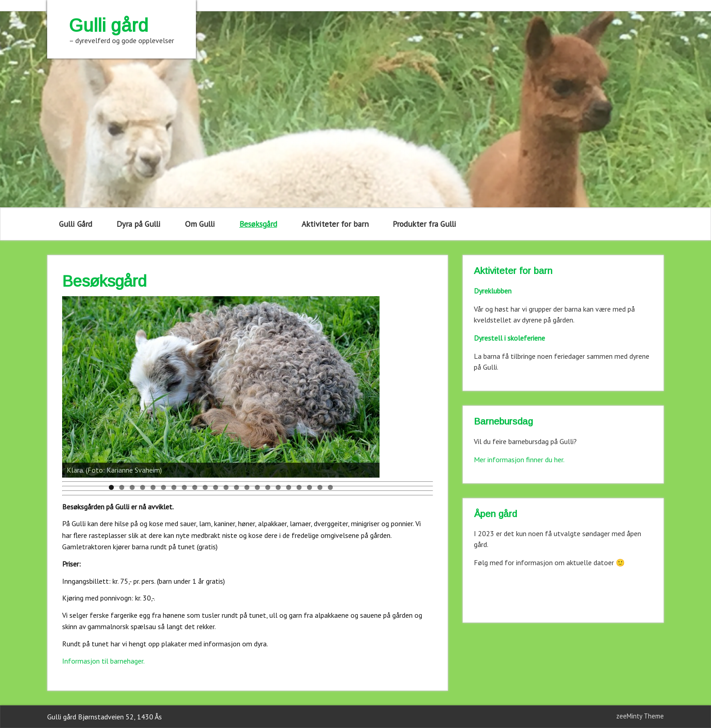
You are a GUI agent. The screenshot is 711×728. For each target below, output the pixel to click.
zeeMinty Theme (640, 716)
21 (320, 487)
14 (247, 487)
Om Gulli (200, 224)
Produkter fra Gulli (424, 224)
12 (226, 487)
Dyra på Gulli (139, 224)
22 (330, 487)
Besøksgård (258, 224)
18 (289, 487)
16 (268, 487)
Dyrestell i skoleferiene (509, 338)
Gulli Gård (75, 224)
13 (236, 487)
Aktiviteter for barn (335, 224)
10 (205, 487)
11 (216, 487)
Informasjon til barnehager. (103, 661)
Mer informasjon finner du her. (519, 459)
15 (257, 487)
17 (278, 487)
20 (309, 487)
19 (299, 487)
